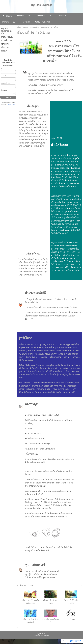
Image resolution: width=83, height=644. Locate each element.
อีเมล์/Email (4, 90)
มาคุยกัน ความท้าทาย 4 (51, 621)
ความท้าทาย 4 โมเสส (38, 27)
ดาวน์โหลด (71, 619)
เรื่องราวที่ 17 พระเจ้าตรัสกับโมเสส (30, 602)
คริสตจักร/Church (6, 83)
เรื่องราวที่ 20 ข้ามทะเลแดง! (30, 621)
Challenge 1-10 (27, 27)
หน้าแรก (19, 27)
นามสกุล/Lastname (6, 76)
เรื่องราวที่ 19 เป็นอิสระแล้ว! (71, 602)
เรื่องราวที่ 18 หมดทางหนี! (51, 602)
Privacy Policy (12, 105)
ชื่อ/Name (4, 69)
